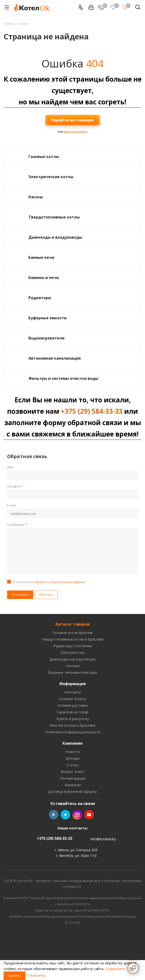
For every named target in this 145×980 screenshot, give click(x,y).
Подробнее (115, 969)
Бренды (72, 758)
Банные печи (41, 257)
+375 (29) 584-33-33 (92, 411)
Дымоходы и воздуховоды (55, 237)
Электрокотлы (72, 652)
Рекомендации (73, 778)
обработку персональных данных (59, 582)
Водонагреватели (46, 338)
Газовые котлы (44, 157)
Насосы (36, 197)
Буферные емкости (48, 318)
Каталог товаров (73, 624)
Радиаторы (40, 298)
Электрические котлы (51, 177)
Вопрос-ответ (72, 771)
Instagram (77, 815)
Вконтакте (54, 815)
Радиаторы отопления (73, 646)
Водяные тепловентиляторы (72, 672)
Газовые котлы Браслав (72, 632)
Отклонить (36, 975)
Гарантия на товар (72, 712)
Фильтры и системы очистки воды (63, 378)
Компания (72, 743)
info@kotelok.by (103, 839)
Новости (72, 752)
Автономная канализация (55, 358)
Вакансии (73, 785)
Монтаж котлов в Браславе (72, 725)
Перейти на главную (73, 120)
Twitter (65, 815)
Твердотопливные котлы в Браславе (72, 639)
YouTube (89, 815)
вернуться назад (76, 132)
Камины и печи (44, 278)
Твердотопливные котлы (54, 217)
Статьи (73, 765)
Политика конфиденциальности (73, 732)
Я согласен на (49, 582)
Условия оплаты (72, 699)
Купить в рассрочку (73, 719)
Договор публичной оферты (72, 791)
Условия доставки (72, 705)
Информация (73, 684)
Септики (73, 666)
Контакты (73, 692)
